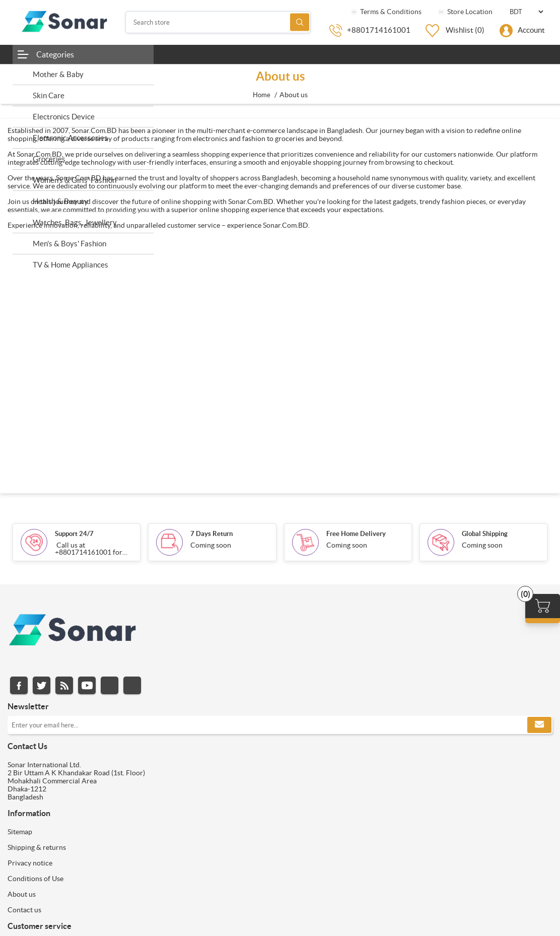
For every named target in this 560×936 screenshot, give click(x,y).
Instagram (110, 685)
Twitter (42, 685)
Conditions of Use (36, 879)
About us (22, 894)
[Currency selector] (526, 12)
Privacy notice (30, 863)
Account (531, 30)
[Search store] (218, 22)
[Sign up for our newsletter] (280, 725)
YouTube (87, 685)
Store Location (465, 12)
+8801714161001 (379, 30)
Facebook (19, 685)
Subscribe (539, 725)
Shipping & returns (37, 847)
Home (262, 95)
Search (300, 22)
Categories (55, 54)
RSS (64, 685)
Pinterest (132, 685)
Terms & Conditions (386, 12)
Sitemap (20, 832)
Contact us (24, 910)
